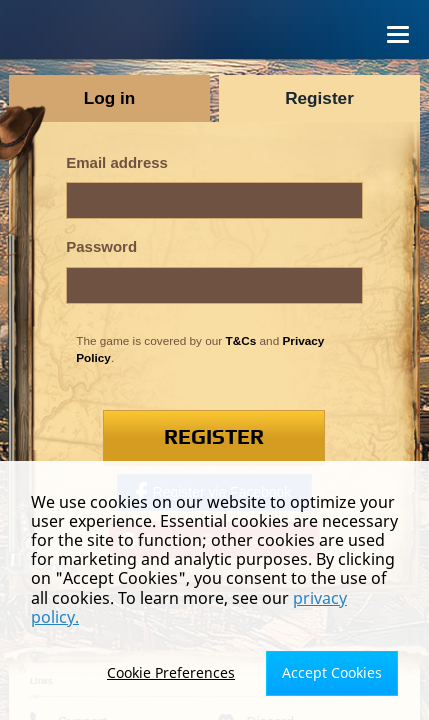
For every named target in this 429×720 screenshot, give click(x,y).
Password (101, 246)
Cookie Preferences (171, 672)
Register (214, 437)
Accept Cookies (332, 672)
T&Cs (241, 340)
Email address (117, 162)
